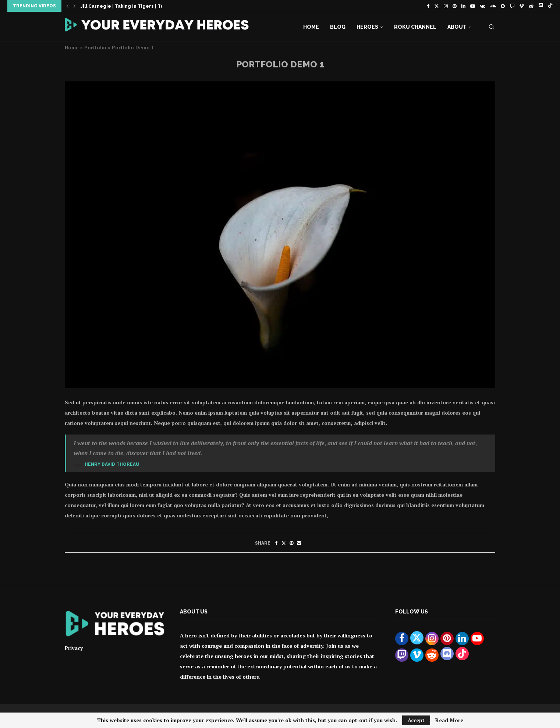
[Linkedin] (463, 6)
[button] (67, 6)
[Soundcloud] (493, 6)
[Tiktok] (550, 6)
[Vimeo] (522, 6)
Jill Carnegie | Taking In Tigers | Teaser (128, 6)
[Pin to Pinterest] (291, 543)
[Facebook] (428, 6)
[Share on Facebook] (277, 543)
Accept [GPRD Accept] (416, 720)
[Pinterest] (455, 6)
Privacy (74, 648)
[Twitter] (437, 6)
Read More (449, 720)
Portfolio (95, 48)
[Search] (492, 27)
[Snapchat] (503, 6)
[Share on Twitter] (284, 543)
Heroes (367, 27)
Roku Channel (415, 27)
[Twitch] (512, 6)
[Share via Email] (299, 543)
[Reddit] (531, 6)
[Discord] (541, 6)
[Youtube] (473, 6)
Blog (338, 27)
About (457, 27)
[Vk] (482, 6)
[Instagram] (446, 6)
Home (311, 27)
